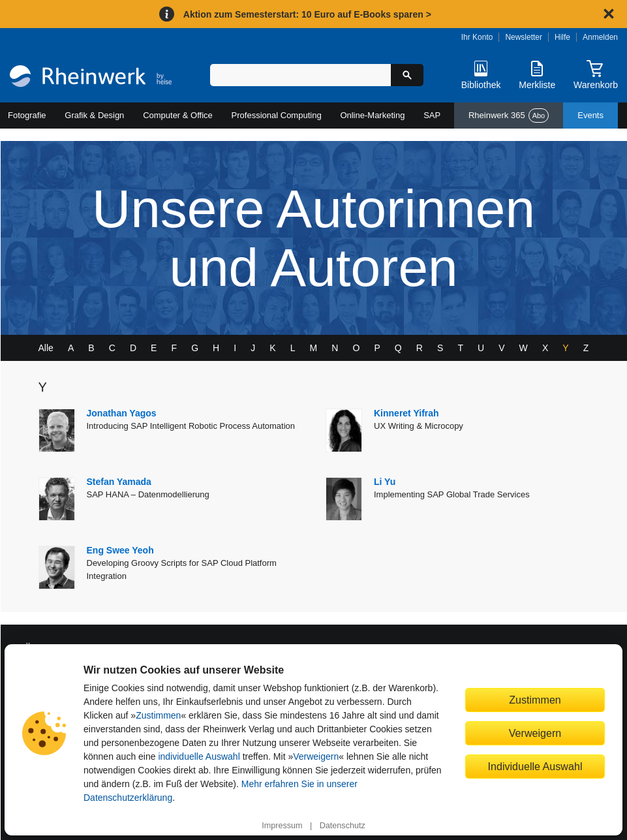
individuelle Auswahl (199, 756)
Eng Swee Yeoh (120, 550)
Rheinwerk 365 (509, 116)
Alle (46, 348)
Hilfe (562, 37)
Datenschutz (343, 826)
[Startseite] (91, 78)
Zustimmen (158, 715)
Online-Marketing (372, 115)
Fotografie (27, 115)
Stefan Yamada (119, 482)
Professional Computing (277, 115)
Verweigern (316, 756)
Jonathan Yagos (122, 413)
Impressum (282, 826)
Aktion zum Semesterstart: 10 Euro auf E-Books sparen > (307, 14)
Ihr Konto (477, 37)
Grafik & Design (94, 115)
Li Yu (385, 482)
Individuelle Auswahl (535, 766)
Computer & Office (178, 115)
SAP (432, 115)
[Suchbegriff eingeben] (300, 75)
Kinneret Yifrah (406, 413)
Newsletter (524, 37)
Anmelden (600, 37)
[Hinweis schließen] (609, 14)
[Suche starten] (407, 75)
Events (590, 115)
